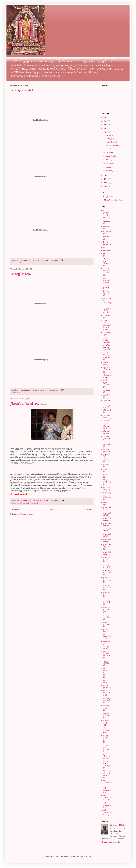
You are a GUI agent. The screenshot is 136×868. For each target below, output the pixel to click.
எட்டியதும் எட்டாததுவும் (107, 302)
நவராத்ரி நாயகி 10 (107, 586)
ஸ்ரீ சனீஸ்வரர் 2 (107, 805)
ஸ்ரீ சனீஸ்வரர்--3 (107, 812)
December (110, 135)
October (109, 152)
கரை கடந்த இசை (106, 340)
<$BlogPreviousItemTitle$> (114, 200)
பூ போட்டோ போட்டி (107, 671)
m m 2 (19, 263)
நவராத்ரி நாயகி (107, 566)
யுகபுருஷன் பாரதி (107, 699)
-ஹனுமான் (107, 213)
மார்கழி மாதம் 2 (22, 90)
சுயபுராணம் (106, 450)
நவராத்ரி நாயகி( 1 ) (107, 609)
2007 (106, 183)
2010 (106, 132)
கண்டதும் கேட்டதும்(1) (107, 310)
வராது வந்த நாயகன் (107, 738)
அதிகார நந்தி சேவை (107, 261)
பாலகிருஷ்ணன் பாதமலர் (107, 653)
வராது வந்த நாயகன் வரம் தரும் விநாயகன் (107, 752)
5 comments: (55, 500)
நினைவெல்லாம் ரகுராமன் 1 (27, 503)
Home (52, 510)
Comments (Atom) (27, 514)
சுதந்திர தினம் (106, 438)
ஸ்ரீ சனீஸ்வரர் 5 (107, 790)
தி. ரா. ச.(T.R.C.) (119, 825)
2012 (106, 125)
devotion (107, 221)
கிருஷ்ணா (106, 363)
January (109, 171)
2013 (106, 121)
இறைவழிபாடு (107, 292)
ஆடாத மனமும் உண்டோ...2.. (107, 281)
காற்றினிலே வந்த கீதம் (107, 347)
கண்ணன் (107, 315)
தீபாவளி (107, 464)
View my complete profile (111, 842)
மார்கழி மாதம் (21, 274)
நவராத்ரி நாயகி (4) (107, 571)
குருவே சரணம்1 (107, 369)
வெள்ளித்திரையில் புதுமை (107, 773)
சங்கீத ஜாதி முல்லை (107, 382)
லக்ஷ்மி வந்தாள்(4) (107, 730)
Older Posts (88, 510)
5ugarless (72, 856)
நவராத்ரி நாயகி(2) (107, 616)
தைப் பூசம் (105, 504)
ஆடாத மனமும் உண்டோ (107, 271)
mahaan (106, 254)
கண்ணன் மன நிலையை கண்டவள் (107, 325)
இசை (106, 288)
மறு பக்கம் (106, 681)
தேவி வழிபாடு (107, 481)
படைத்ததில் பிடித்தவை (107, 645)
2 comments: (55, 390)
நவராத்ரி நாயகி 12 (107, 558)
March (109, 163)
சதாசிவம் (107, 395)
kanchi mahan (106, 243)
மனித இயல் (106, 686)
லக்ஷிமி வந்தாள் (107, 707)
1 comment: (54, 260)
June (108, 160)
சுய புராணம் (107, 443)
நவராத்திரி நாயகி (107, 546)
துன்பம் (106, 469)
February (109, 167)
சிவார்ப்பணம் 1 (107, 417)
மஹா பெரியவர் (107, 693)
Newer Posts (16, 510)
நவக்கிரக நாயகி (107, 509)
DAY (105, 218)
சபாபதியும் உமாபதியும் (107, 404)
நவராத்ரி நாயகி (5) (107, 579)
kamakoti (107, 237)
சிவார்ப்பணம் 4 (107, 427)
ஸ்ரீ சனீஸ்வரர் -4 (107, 798)
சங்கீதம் (107, 390)
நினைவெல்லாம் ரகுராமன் (29, 404)
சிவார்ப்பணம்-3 (107, 432)
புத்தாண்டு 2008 (107, 662)
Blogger (88, 856)
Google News (108, 197)
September (110, 156)
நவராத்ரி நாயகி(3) (107, 623)
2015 (106, 117)
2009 (106, 175)
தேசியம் (107, 475)
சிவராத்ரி (107, 410)
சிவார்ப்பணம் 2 (107, 422)
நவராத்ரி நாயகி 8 (107, 601)
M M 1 (19, 393)
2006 (106, 186)
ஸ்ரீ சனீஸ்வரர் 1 (107, 783)
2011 (106, 128)
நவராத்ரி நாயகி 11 (107, 593)
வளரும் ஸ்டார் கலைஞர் (107, 763)
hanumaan (107, 231)
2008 (106, 179)
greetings (107, 226)
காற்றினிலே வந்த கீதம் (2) (107, 355)
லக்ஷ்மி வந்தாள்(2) (107, 723)
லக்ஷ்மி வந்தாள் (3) (107, 715)
